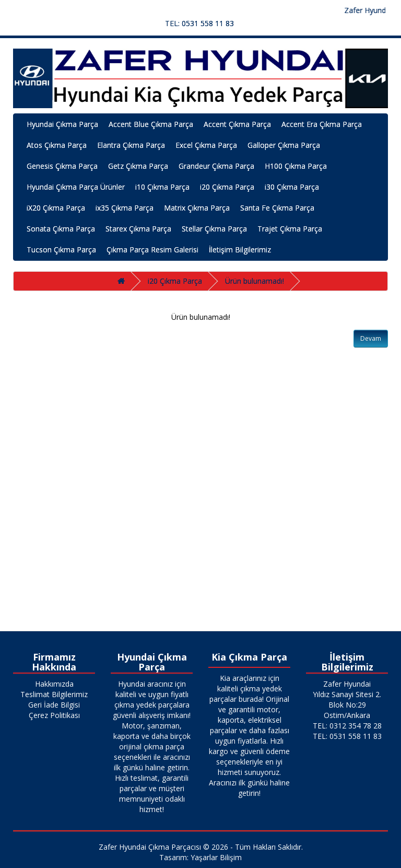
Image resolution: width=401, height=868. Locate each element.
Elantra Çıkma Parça (131, 145)
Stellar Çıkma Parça (214, 229)
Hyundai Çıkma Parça (62, 124)
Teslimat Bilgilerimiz (54, 694)
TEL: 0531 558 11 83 (199, 23)
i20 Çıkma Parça (227, 187)
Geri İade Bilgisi (54, 705)
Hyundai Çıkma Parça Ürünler (76, 187)
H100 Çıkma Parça (296, 166)
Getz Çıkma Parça (138, 166)
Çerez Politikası (54, 715)
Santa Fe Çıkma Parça (277, 208)
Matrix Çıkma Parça (197, 208)
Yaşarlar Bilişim (216, 857)
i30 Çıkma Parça (292, 187)
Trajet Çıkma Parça (290, 229)
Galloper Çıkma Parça (284, 145)
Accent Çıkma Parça (237, 124)
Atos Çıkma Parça (57, 145)
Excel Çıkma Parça (206, 145)
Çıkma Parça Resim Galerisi (152, 250)
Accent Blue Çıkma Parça (151, 124)
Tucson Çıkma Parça (61, 250)
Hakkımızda (54, 684)
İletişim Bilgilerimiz (240, 250)
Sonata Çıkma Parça (61, 229)
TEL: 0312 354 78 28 (347, 726)
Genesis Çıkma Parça (62, 166)
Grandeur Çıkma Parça (216, 166)
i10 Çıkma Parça (162, 187)
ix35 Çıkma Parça (125, 208)
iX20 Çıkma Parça (56, 208)
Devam (371, 338)
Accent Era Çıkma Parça (322, 124)
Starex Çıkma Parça (138, 229)
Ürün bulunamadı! (255, 281)
